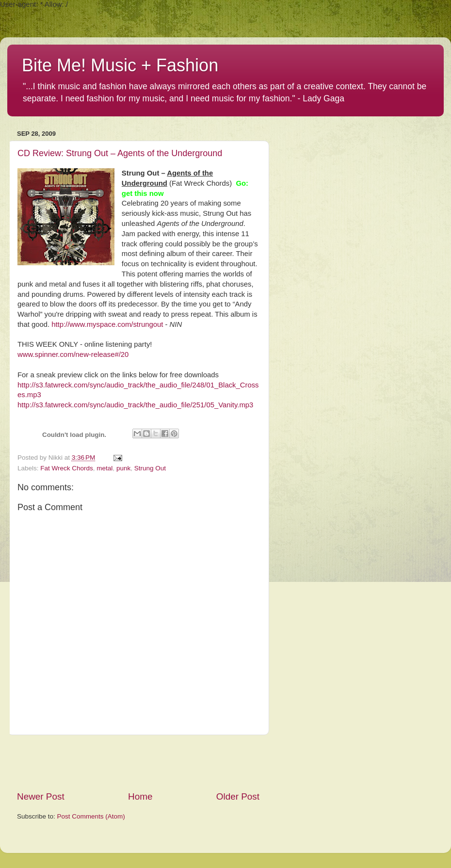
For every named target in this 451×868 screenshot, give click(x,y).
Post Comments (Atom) (91, 816)
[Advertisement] (138, 763)
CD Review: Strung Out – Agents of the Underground (120, 153)
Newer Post (41, 796)
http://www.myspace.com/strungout (107, 324)
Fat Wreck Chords (67, 468)
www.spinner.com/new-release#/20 (73, 354)
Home (140, 796)
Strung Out (150, 468)
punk (123, 468)
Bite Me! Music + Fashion (120, 65)
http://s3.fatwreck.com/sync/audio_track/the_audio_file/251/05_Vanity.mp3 (135, 405)
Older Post (238, 796)
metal (105, 468)
